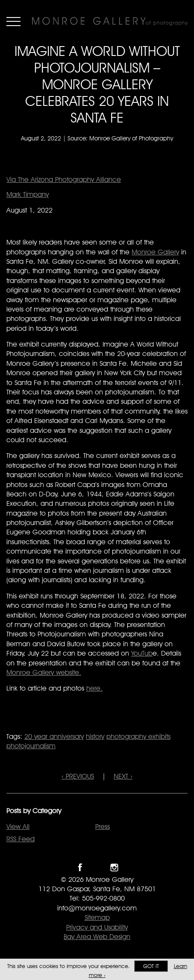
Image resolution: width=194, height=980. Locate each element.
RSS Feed (21, 839)
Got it (151, 966)
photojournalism (31, 746)
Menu (13, 21)
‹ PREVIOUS (78, 776)
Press (103, 827)
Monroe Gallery (155, 252)
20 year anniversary (54, 736)
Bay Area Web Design (97, 937)
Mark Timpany (28, 194)
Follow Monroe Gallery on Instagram (114, 868)
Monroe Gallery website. (44, 672)
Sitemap (97, 917)
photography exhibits (138, 736)
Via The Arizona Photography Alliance (64, 179)
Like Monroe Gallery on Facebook (80, 868)
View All (18, 827)
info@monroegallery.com (97, 908)
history (95, 736)
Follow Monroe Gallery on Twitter (97, 868)
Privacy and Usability (97, 927)
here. (94, 688)
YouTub (142, 653)
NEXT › (123, 776)
